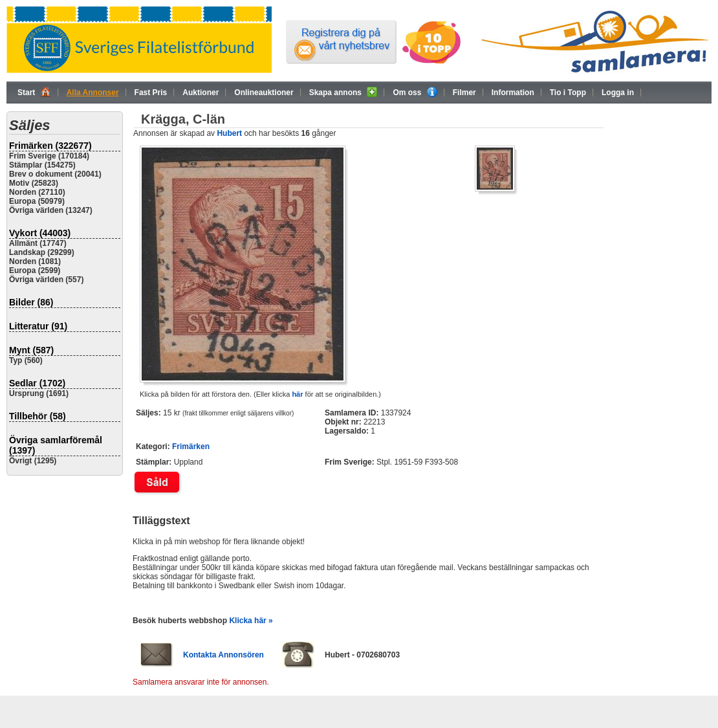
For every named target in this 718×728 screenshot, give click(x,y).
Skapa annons (343, 92)
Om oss (415, 92)
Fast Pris (151, 93)
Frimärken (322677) (50, 146)
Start (34, 92)
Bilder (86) (31, 302)
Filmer (464, 93)
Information (513, 93)
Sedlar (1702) (37, 383)
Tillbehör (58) (38, 416)
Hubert (229, 133)
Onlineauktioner (264, 93)
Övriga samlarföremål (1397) (56, 445)
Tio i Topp (568, 93)
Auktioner (201, 93)
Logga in (618, 93)
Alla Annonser (93, 93)
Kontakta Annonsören (223, 655)
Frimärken (191, 447)
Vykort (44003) (40, 233)
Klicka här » (251, 621)
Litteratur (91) (38, 326)
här (297, 394)
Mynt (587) (31, 350)
